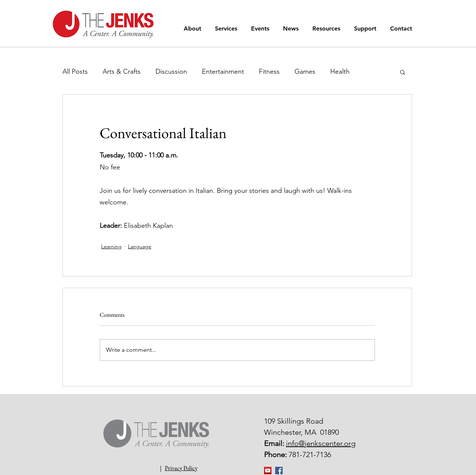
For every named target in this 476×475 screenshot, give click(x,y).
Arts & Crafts (122, 71)
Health (340, 71)
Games (305, 71)
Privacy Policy (181, 468)
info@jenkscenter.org (321, 443)
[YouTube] (268, 471)
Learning (111, 246)
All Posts (75, 71)
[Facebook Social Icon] (279, 471)
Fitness (269, 71)
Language (140, 246)
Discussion (171, 71)
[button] (194, 28)
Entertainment (223, 71)
